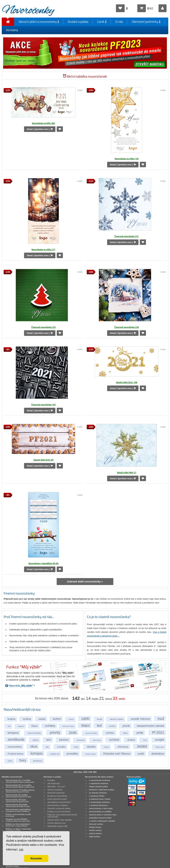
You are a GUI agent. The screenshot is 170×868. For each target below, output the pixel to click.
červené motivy (96, 824)
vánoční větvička (91, 733)
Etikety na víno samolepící (18, 825)
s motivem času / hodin (100, 799)
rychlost (114, 740)
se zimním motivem (98, 793)
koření (57, 719)
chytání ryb (55, 754)
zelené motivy (95, 833)
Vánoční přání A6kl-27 (127, 473)
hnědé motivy (95, 827)
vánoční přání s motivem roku (103, 815)
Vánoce (71, 719)
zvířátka (50, 726)
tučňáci (110, 733)
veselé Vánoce (140, 719)
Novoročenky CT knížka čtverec (20, 791)
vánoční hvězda (34, 733)
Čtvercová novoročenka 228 (127, 327)
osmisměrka (15, 747)
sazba (42, 719)
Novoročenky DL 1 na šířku (20, 781)
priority (55, 733)
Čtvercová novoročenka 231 (127, 236)
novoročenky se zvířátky (100, 812)
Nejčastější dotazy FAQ (57, 826)
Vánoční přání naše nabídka (59, 820)
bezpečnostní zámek (151, 726)
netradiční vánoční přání (100, 818)
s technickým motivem (99, 802)
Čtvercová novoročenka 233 (43, 327)
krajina (11, 719)
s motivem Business (98, 805)
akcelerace (38, 761)
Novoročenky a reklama (57, 805)
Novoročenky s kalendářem (18, 810)
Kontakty (12, 30)
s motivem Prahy (97, 796)
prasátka (72, 754)
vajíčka (35, 740)
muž (161, 719)
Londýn (61, 747)
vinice (145, 740)
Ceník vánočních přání (57, 799)
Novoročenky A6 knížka (18, 805)
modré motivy (95, 830)
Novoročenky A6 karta (17, 801)
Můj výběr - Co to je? (56, 787)
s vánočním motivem (99, 783)
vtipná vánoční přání (98, 787)
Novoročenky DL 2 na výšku (20, 786)
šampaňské (81, 740)
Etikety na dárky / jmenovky (18, 830)
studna (131, 740)
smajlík (159, 740)
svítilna (27, 719)
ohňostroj (123, 747)
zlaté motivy (95, 837)
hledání (107, 747)
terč (49, 740)
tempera (13, 733)
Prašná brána (15, 754)
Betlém (10, 761)
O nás (119, 22)
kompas (37, 753)
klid (47, 747)
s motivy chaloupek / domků (102, 821)
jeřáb (140, 733)
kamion (64, 740)
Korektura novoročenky (57, 796)
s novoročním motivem (100, 780)
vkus (34, 746)
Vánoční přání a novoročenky (39, 22)
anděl (141, 754)
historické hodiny (68, 726)
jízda (73, 733)
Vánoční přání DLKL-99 (43, 460)
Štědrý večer (160, 747)
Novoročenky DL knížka (18, 796)
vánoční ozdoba (116, 719)
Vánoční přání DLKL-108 (127, 382)
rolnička (112, 726)
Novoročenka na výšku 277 (43, 250)
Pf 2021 (158, 733)
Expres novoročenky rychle (18, 815)
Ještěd (142, 746)
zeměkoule (16, 739)
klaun (35, 726)
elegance (21, 726)
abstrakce (158, 754)
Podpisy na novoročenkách (59, 812)
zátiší (85, 719)
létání (85, 726)
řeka (9, 726)
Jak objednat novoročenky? (59, 802)
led (99, 726)
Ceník (102, 22)
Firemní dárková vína (56, 823)
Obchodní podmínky (146, 22)
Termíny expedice (55, 790)
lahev (125, 733)
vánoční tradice (90, 754)
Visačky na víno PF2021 (18, 820)
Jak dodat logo (54, 783)
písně (126, 726)
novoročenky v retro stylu (101, 808)
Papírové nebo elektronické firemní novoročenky (62, 816)
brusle (100, 719)
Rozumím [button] (36, 858)
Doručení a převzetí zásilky (59, 808)
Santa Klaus (97, 740)
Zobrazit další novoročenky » (85, 581)
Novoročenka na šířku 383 (43, 123)
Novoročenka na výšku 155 (127, 159)
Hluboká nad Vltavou (117, 754)
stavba (91, 747)
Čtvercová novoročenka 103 (43, 405)
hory (23, 760)
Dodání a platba (78, 22)
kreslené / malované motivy (102, 790)
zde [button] (21, 850)
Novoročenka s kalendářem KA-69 (43, 563)
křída (76, 747)
